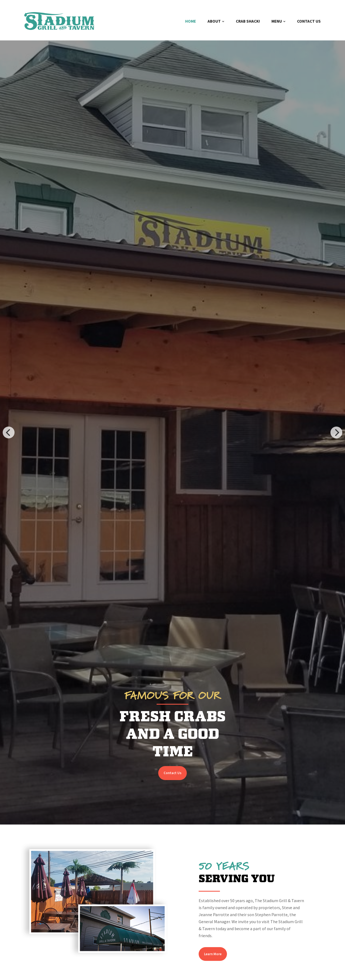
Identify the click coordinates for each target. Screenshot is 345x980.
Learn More (213, 954)
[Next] (336, 432)
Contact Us (172, 773)
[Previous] (9, 432)
